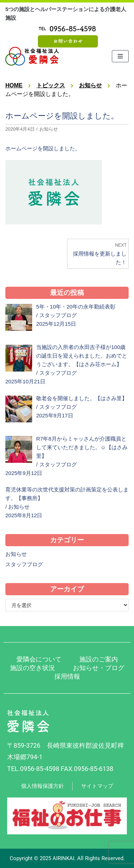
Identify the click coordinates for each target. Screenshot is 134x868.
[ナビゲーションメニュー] (120, 56)
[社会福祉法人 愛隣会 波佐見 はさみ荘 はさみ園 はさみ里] (32, 56)
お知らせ (49, 129)
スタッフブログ (58, 315)
